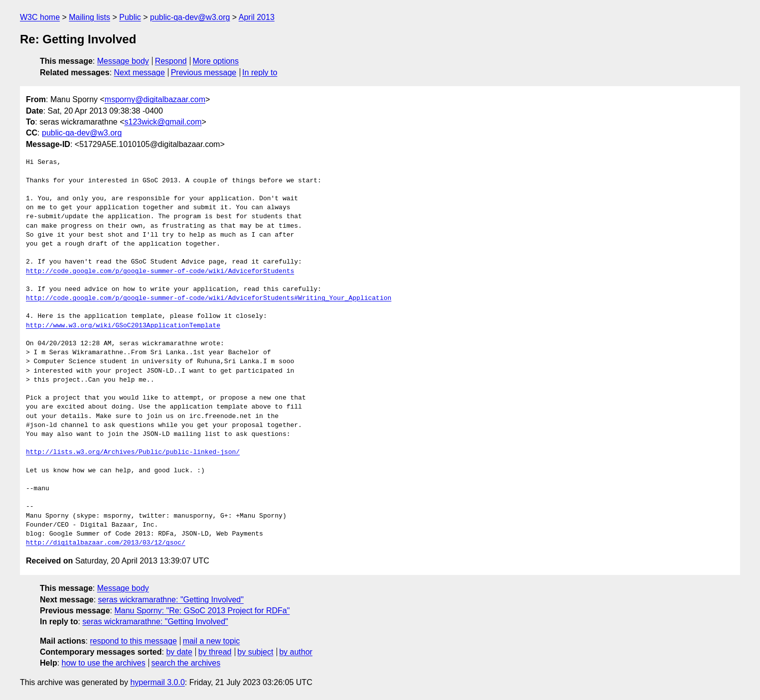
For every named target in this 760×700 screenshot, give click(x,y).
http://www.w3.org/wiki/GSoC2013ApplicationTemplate (123, 326)
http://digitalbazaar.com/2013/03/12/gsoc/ (106, 543)
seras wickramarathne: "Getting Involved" (171, 600)
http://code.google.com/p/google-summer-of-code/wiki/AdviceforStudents (160, 272)
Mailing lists (89, 17)
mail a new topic (212, 641)
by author (296, 652)
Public (130, 17)
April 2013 (257, 17)
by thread (215, 652)
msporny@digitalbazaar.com (155, 99)
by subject (255, 652)
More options (216, 61)
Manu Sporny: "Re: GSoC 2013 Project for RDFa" (202, 611)
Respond (171, 61)
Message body (123, 61)
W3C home (40, 17)
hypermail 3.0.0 (157, 682)
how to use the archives (104, 663)
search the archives (186, 663)
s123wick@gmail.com (163, 122)
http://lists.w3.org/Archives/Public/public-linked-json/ (133, 452)
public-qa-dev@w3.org (190, 17)
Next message (140, 72)
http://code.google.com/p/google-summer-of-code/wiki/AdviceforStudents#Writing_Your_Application (209, 298)
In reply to (260, 72)
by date (179, 652)
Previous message (204, 72)
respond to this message (133, 641)
